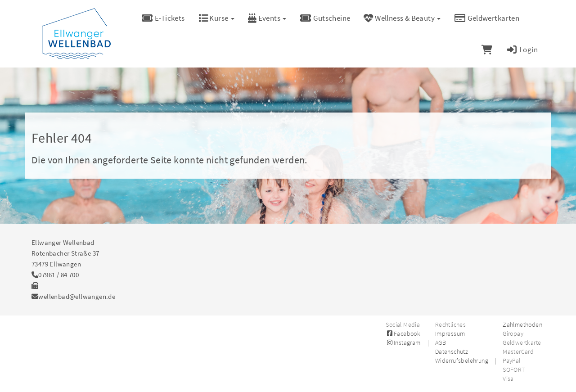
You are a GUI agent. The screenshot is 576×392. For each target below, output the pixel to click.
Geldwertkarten (487, 18)
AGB (441, 342)
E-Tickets (163, 18)
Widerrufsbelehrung (462, 360)
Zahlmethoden (522, 324)
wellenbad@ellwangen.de (77, 296)
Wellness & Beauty (402, 18)
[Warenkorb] (487, 50)
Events (267, 18)
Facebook (403, 333)
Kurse (216, 18)
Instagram (403, 342)
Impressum (450, 333)
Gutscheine (325, 18)
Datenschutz (452, 351)
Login (522, 50)
